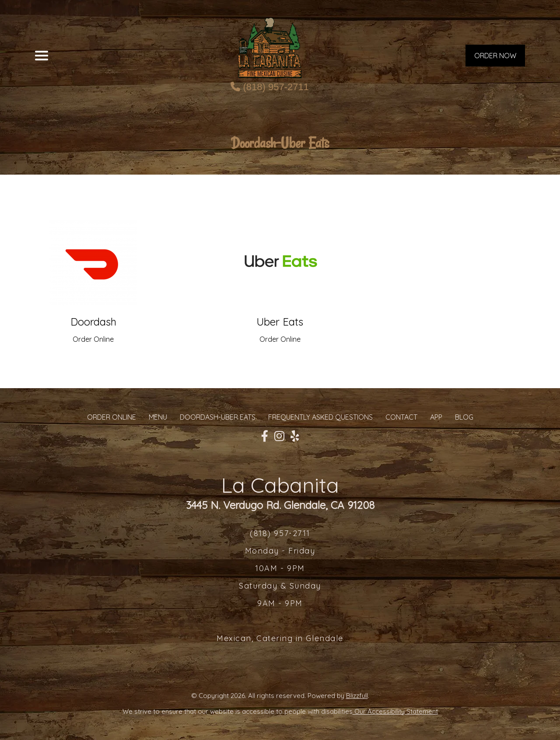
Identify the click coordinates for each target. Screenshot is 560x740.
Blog (464, 417)
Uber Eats (280, 322)
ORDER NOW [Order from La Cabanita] (495, 56)
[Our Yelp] (295, 436)
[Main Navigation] (42, 56)
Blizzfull (357, 696)
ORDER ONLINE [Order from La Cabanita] (112, 417)
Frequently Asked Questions (320, 417)
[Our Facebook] (265, 436)
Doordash (93, 322)
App (436, 417)
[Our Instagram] (279, 436)
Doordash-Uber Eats (218, 417)
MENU (158, 417)
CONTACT (401, 417)
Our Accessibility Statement (395, 711)
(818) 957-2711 (270, 87)
